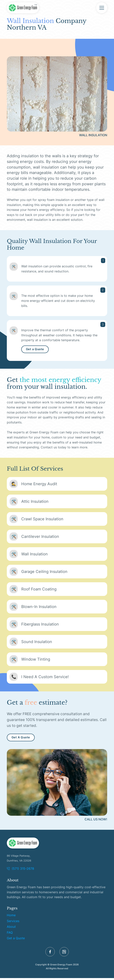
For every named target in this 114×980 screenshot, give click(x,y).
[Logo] (23, 846)
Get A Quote (21, 741)
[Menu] (102, 8)
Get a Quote (35, 353)
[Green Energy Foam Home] (23, 8)
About (11, 930)
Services (13, 924)
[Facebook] (50, 955)
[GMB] (64, 955)
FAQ (10, 936)
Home (11, 918)
